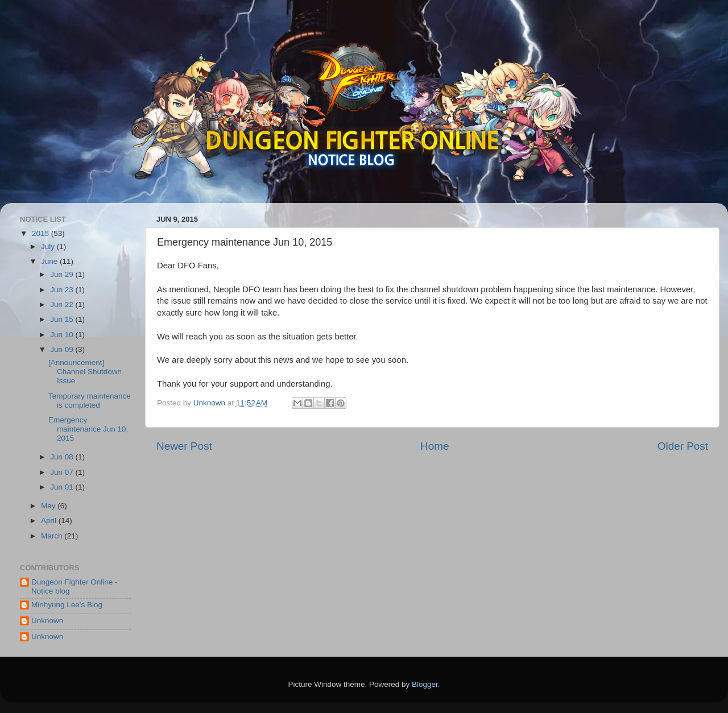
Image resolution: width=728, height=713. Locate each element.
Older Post (683, 446)
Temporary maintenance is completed (90, 401)
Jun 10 (63, 335)
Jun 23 (63, 290)
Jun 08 (63, 457)
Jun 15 (63, 319)
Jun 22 (63, 304)
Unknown (47, 621)
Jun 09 (63, 349)
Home (435, 446)
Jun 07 (63, 472)
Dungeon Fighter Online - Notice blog (75, 586)
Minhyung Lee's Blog (67, 605)
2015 (42, 233)
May (49, 506)
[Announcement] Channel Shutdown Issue (85, 372)
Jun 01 (63, 487)
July (49, 246)
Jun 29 (63, 274)
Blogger (425, 684)
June (50, 261)
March (53, 536)
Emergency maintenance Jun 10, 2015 (88, 429)
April (50, 521)
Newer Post (184, 446)
